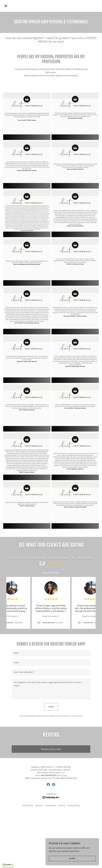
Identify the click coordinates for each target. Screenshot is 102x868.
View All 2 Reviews (51, 572)
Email (64, 835)
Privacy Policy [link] (59, 716)
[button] (14, 6)
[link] (11, 616)
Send (51, 707)
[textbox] (51, 653)
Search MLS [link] (28, 865)
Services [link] (39, 865)
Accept (72, 858)
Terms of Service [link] (73, 716)
